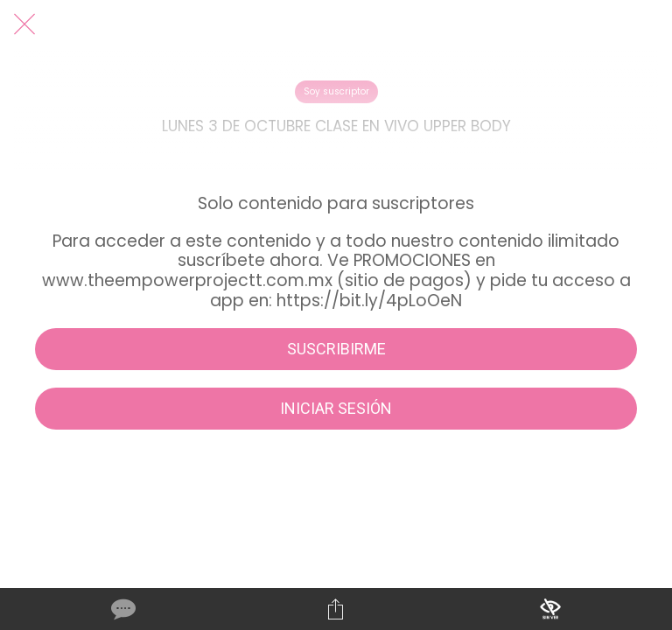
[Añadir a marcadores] (550, 609)
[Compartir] (336, 609)
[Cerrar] (24, 24)
